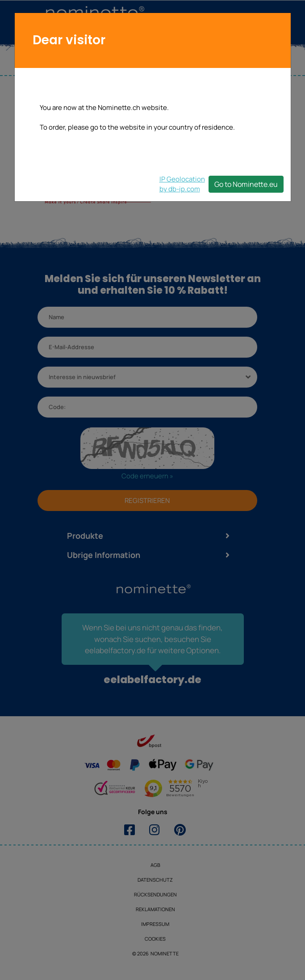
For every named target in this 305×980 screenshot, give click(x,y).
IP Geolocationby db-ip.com (182, 184)
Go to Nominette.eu (246, 184)
